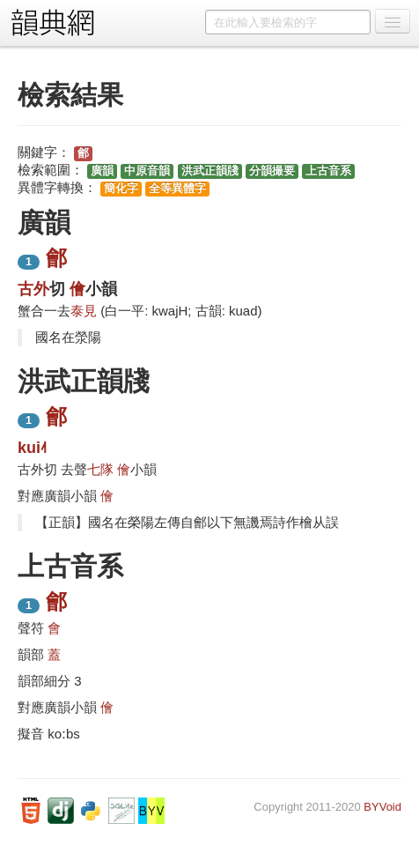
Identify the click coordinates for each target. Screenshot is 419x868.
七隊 (100, 469)
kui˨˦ (32, 448)
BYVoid (382, 807)
